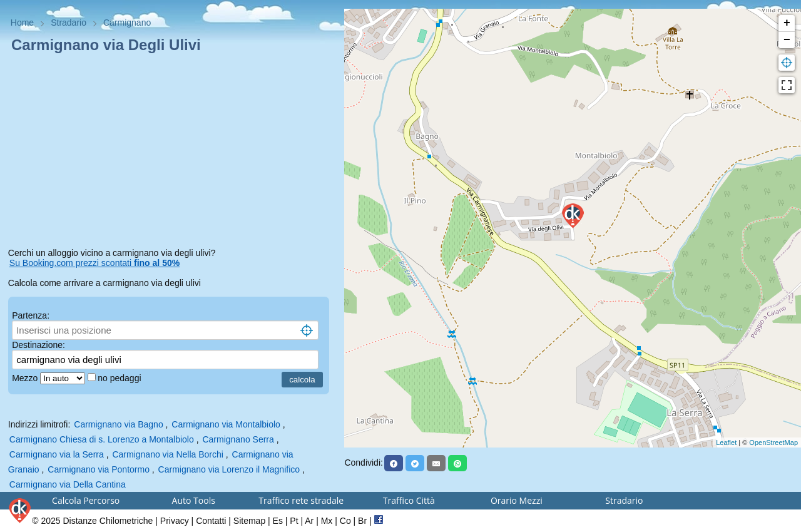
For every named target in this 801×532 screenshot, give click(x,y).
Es (278, 521)
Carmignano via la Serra (57, 454)
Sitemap (249, 521)
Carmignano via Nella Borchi (167, 454)
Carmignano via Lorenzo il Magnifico (229, 469)
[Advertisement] (172, 153)
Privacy (175, 521)
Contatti (211, 521)
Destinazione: (38, 345)
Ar (309, 521)
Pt (294, 521)
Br (362, 521)
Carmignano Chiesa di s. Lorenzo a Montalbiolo (102, 439)
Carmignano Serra (238, 439)
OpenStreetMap (773, 442)
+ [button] (787, 23)
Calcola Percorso (86, 500)
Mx (327, 521)
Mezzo (26, 378)
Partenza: (31, 315)
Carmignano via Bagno (118, 424)
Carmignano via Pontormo (99, 469)
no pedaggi (120, 378)
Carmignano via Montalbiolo (226, 424)
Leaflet (726, 442)
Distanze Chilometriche (108, 521)
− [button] (787, 40)
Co (345, 521)
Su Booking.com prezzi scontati (94, 263)
